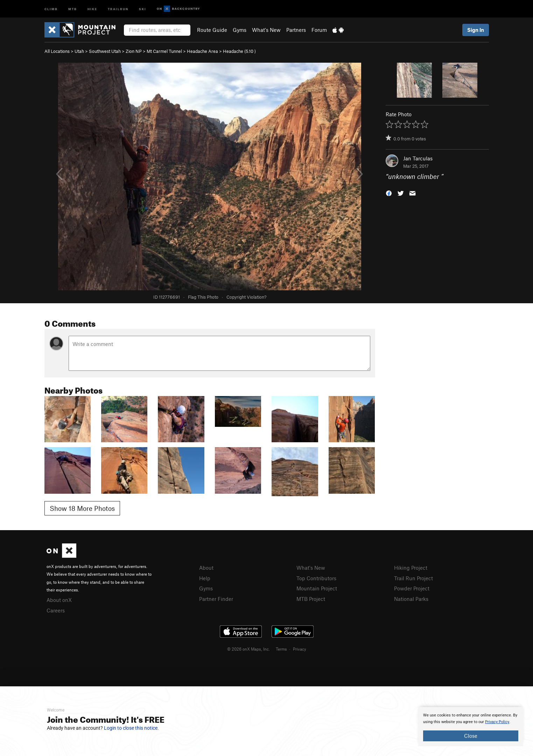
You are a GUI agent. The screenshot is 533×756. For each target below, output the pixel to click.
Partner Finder (216, 599)
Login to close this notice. (131, 728)
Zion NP (134, 51)
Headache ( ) (239, 51)
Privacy (300, 649)
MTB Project (311, 599)
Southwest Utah (105, 51)
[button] (389, 193)
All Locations (57, 51)
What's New (266, 30)
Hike (92, 9)
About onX (59, 600)
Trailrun (118, 9)
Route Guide (212, 30)
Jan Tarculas (418, 158)
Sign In (476, 30)
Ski (143, 9)
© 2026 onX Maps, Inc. (248, 649)
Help (205, 578)
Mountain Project (317, 588)
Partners (296, 30)
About (206, 568)
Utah (79, 51)
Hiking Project (411, 568)
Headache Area (202, 51)
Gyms (240, 30)
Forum (319, 30)
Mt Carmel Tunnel (164, 51)
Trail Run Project (413, 578)
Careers (56, 610)
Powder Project (412, 588)
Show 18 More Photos (82, 508)
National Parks (411, 599)
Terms (281, 649)
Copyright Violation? (246, 297)
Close (471, 736)
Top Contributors (316, 578)
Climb (51, 9)
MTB (73, 9)
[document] (471, 727)
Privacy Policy (497, 722)
